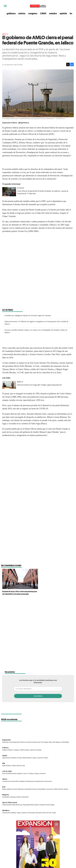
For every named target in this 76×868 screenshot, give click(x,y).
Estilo (4, 712)
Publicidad (37, 843)
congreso (33, 13)
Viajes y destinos (22, 751)
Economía (28, 681)
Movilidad (28, 728)
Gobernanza (21, 728)
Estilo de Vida (47, 751)
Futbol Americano (17, 743)
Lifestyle (42, 743)
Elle (4, 702)
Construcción (7, 720)
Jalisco (49, 526)
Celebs (14, 704)
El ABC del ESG (58, 728)
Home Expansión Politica (17, 681)
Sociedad (38, 688)
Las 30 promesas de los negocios (38, 818)
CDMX (43, 13)
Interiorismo (48, 720)
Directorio (37, 855)
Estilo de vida (21, 704)
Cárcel (56, 526)
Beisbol (9, 743)
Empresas (5, 681)
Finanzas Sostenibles (39, 728)
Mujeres (58, 681)
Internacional (36, 681)
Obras (50, 681)
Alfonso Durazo (28, 526)
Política (5, 686)
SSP (18, 526)
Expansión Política (16, 580)
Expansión (6, 678)
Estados (21, 188)
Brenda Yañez (14, 588)
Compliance (37, 846)
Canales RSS (37, 852)
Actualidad (6, 735)
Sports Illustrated (10, 741)
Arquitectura (40, 720)
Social (15, 728)
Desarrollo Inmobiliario (18, 720)
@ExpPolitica (24, 123)
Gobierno (5, 688)
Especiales (25, 735)
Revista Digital (50, 743)
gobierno (11, 13)
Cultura (46, 696)
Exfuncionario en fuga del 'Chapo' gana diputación (39, 385)
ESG (54, 681)
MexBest (6, 749)
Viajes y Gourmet (38, 696)
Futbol (4, 743)
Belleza (29, 696)
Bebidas (14, 751)
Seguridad (40, 526)
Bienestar (39, 751)
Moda (25, 696)
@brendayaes (18, 599)
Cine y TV (26, 712)
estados (53, 13)
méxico (22, 13)
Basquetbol (27, 743)
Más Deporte (35, 743)
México (5, 34)
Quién (5, 694)
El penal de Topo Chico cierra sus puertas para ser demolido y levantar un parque (37, 560)
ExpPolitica (33, 828)
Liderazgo (13, 735)
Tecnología (44, 681)
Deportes (20, 712)
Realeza (14, 696)
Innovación (50, 728)
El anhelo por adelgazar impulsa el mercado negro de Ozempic (28, 315)
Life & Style (7, 710)
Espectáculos (7, 696)
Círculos (20, 696)
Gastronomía (6, 751)
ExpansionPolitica (43, 828)
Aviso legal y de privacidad (37, 849)
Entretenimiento (11, 712)
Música (32, 712)
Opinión (33, 688)
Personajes (32, 751)
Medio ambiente (7, 728)
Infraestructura (31, 720)
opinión (63, 13)
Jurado (54, 751)
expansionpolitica (38, 828)
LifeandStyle (65, 681)
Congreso (16, 688)
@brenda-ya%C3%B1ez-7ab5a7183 (26, 604)
